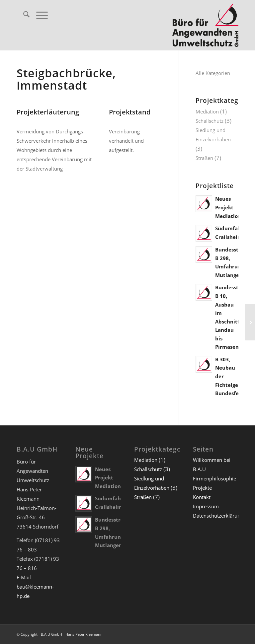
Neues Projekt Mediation (228, 207)
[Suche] (23, 15)
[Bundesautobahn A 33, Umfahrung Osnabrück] (250, 322)
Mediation (207, 111)
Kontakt (202, 497)
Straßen (204, 158)
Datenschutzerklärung (218, 516)
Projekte (202, 488)
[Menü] (39, 15)
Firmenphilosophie (214, 478)
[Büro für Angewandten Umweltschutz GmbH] (205, 25)
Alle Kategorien (213, 73)
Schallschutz (210, 121)
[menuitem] (23, 15)
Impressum (206, 506)
